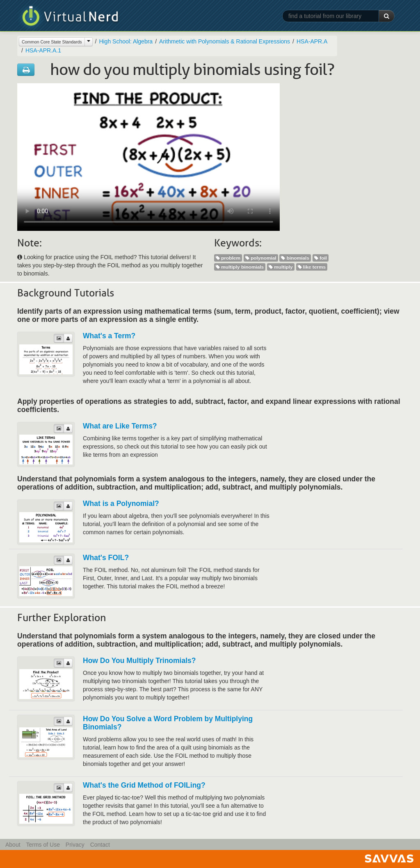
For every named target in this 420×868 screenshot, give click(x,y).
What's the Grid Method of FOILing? (144, 785)
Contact (100, 845)
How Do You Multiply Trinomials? (139, 661)
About (13, 845)
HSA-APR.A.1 (43, 50)
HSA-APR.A (312, 41)
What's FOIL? (106, 558)
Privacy (75, 845)
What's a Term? (109, 336)
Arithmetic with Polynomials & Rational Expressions (225, 41)
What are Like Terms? (120, 426)
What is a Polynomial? (121, 503)
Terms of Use (43, 845)
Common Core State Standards (52, 42)
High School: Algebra (126, 41)
